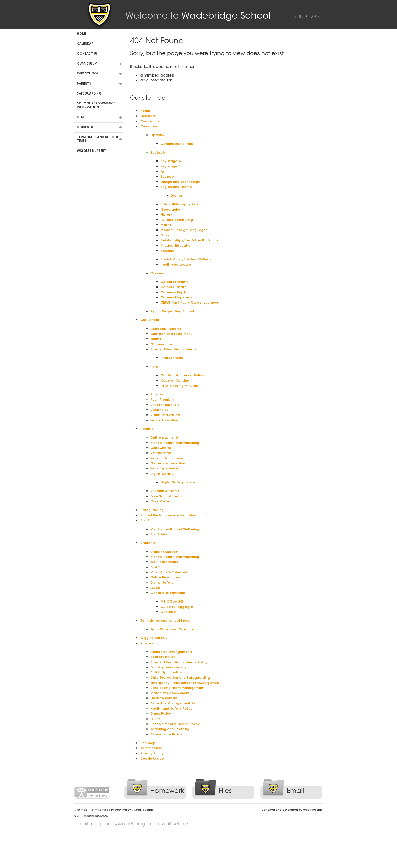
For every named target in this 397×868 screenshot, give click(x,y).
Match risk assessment (171, 723)
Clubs (156, 612)
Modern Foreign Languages (186, 236)
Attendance (162, 470)
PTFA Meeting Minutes (181, 400)
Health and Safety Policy (173, 739)
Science (168, 258)
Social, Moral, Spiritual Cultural (189, 267)
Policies (158, 409)
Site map (148, 776)
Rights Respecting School (174, 322)
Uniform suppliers (167, 420)
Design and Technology (182, 185)
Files (225, 825)
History (167, 220)
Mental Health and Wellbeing (177, 460)
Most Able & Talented (170, 596)
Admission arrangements (174, 679)
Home (82, 34)
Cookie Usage (153, 792)
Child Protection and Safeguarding (183, 706)
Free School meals (167, 516)
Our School (88, 74)
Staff (81, 117)
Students (85, 127)
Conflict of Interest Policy (184, 389)
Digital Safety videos (180, 501)
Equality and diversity (170, 695)
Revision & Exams (166, 510)
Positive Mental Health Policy (177, 756)
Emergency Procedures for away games (188, 712)
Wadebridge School (198, 16)
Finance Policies (165, 728)
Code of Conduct (177, 394)
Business (168, 180)
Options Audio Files (178, 146)
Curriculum (87, 64)
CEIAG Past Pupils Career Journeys (193, 313)
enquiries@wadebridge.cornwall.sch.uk (140, 857)
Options (158, 137)
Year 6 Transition (166, 436)
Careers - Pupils (175, 302)
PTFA (155, 380)
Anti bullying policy (168, 701)
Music (166, 242)
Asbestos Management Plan (176, 734)
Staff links (160, 556)
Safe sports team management (180, 717)
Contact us (87, 54)
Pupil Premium (164, 414)
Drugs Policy (162, 745)
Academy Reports (167, 340)
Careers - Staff (174, 296)
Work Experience (166, 487)
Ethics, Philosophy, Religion (185, 209)
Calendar (85, 44)
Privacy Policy (153, 787)
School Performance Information (96, 105)
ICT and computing (179, 225)
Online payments (166, 454)
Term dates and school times (98, 139)
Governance (162, 356)
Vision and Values (167, 430)
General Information (170, 481)
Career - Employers (178, 307)
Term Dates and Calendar (174, 656)
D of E (156, 590)
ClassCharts (162, 465)
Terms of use (152, 781)
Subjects (158, 155)
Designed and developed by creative (292, 844)
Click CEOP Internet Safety (92, 826)
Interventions (173, 371)
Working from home (169, 476)
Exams (156, 351)
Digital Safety (163, 492)
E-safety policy (164, 685)
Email (295, 825)
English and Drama (178, 191)
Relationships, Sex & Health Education (195, 247)
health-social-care (178, 273)
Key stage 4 (171, 164)
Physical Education (178, 253)
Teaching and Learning (172, 761)
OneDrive (169, 637)
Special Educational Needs (176, 362)
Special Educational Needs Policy (182, 690)
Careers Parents (176, 291)
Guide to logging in (179, 632)
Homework (167, 825)
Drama (177, 200)
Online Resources (166, 601)
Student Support (166, 574)
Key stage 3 (171, 169)
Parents (84, 84)
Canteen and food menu (173, 345)
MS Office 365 (173, 627)
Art (163, 175)
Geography (171, 215)
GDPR (156, 750)
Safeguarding (89, 94)
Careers (158, 282)
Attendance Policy (168, 767)
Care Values (162, 521)
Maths (166, 231)
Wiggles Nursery (91, 151)
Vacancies (160, 425)
